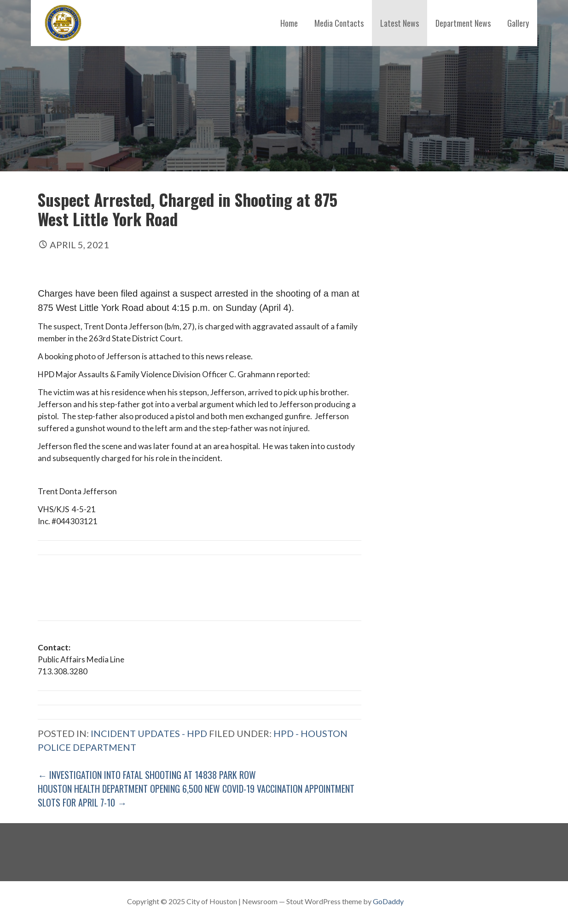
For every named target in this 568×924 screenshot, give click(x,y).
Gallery (518, 23)
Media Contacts (339, 23)
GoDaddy (388, 901)
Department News (463, 23)
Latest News (400, 23)
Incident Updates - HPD (149, 733)
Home (289, 23)
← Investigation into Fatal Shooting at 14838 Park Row (147, 775)
